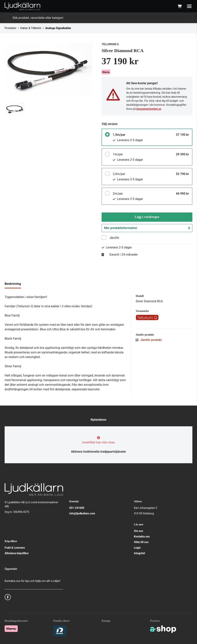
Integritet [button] (139, 553)
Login (137, 548)
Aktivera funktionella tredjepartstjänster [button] (98, 452)
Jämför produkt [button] (149, 340)
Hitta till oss (141, 542)
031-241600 (77, 508)
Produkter (10, 28)
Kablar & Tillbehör (31, 28)
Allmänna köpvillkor (17, 553)
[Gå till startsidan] (22, 6)
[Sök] (98, 18)
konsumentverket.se (149, 109)
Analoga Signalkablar (58, 28)
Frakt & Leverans (15, 548)
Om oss (139, 531)
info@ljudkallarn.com (82, 513)
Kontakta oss (142, 537)
